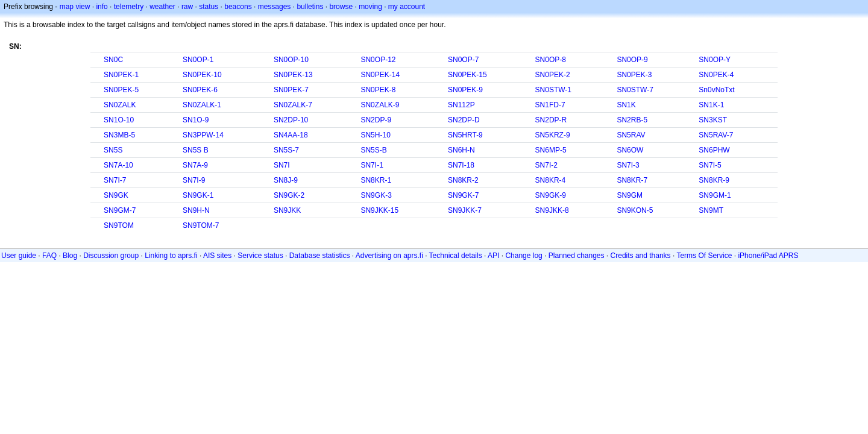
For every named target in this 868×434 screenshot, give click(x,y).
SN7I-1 (372, 165)
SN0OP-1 (198, 60)
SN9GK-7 (463, 195)
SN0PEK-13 (293, 75)
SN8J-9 (286, 180)
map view (75, 7)
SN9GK (116, 195)
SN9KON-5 (635, 210)
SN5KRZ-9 (553, 135)
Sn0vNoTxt (716, 90)
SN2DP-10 (291, 120)
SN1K (626, 105)
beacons (238, 7)
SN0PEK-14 (380, 75)
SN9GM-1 (715, 195)
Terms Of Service (704, 256)
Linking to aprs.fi (171, 256)
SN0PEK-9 (465, 90)
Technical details (456, 256)
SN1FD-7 (550, 105)
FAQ (49, 256)
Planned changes (577, 256)
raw (187, 7)
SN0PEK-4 (716, 75)
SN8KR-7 (632, 180)
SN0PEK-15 (467, 75)
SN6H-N (461, 150)
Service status (260, 256)
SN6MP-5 (551, 150)
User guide (19, 256)
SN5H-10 (375, 135)
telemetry (129, 7)
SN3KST (713, 120)
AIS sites (217, 256)
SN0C (113, 60)
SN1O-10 (119, 120)
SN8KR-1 (376, 180)
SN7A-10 (118, 165)
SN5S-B (373, 150)
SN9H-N (196, 210)
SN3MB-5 (119, 135)
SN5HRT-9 (465, 135)
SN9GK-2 (289, 195)
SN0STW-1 (553, 90)
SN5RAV (631, 135)
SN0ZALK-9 (380, 105)
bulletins (310, 7)
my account (407, 7)
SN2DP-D (464, 120)
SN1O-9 (196, 120)
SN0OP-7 (463, 60)
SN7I (282, 165)
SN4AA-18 (291, 135)
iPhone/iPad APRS (768, 256)
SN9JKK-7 (465, 210)
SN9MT (711, 210)
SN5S (113, 150)
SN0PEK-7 (291, 90)
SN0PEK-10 (202, 75)
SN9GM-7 (120, 210)
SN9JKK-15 (379, 210)
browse (341, 7)
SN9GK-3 (376, 195)
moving (370, 7)
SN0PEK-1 (121, 75)
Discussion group (111, 256)
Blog (70, 256)
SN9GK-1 (198, 195)
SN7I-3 (628, 165)
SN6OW (630, 150)
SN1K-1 (711, 105)
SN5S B (196, 150)
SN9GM (630, 195)
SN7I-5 (710, 165)
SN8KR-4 (551, 180)
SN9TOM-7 (201, 225)
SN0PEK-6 (200, 90)
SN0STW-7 (635, 90)
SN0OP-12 (378, 60)
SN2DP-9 (376, 120)
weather (162, 7)
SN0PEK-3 (634, 75)
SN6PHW (714, 150)
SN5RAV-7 (716, 135)
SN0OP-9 (632, 60)
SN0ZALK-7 (293, 105)
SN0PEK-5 (121, 90)
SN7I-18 (461, 165)
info (102, 7)
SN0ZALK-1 (202, 105)
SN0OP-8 (551, 60)
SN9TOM (119, 225)
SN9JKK (287, 210)
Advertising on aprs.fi (389, 256)
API (493, 256)
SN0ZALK (120, 105)
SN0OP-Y (715, 60)
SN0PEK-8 (378, 90)
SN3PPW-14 (203, 135)
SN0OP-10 (291, 60)
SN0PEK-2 (553, 75)
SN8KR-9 (714, 180)
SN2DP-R (551, 120)
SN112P (461, 105)
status (209, 7)
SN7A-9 (195, 165)
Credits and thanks (641, 256)
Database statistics (320, 256)
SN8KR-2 (463, 180)
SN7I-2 (546, 165)
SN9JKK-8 (552, 210)
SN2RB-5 (632, 120)
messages (275, 7)
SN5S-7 (286, 150)
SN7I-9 (194, 180)
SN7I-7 (115, 180)
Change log (524, 256)
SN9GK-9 (551, 195)
